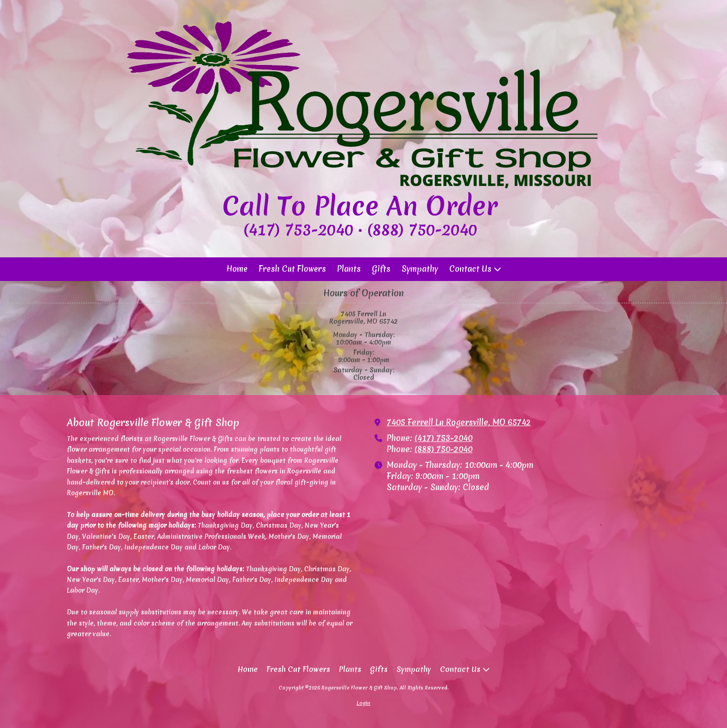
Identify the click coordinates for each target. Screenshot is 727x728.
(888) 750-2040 (443, 449)
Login (363, 703)
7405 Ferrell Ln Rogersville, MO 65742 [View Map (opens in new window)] (459, 422)
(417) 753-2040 (443, 438)
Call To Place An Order (360, 206)
